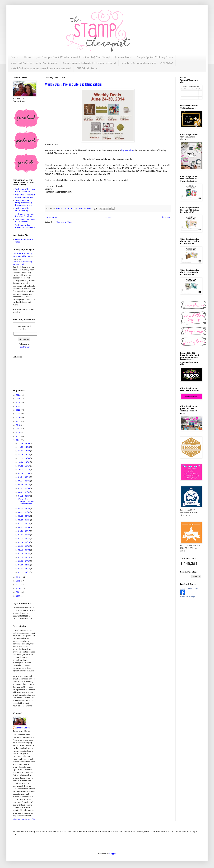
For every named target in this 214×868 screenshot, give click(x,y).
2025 (18, 399)
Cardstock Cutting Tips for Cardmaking (34, 63)
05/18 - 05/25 (24, 520)
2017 (18, 429)
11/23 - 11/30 (24, 447)
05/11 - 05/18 (24, 523)
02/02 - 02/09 (24, 561)
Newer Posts (51, 217)
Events (15, 57)
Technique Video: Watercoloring (23, 209)
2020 (18, 417)
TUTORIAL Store (87, 69)
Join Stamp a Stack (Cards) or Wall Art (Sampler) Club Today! (73, 57)
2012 (18, 581)
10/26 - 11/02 (24, 462)
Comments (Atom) (64, 222)
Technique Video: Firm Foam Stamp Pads (25, 221)
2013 (18, 577)
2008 (18, 596)
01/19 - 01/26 (24, 565)
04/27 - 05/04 (24, 527)
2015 (18, 436)
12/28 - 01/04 (24, 443)
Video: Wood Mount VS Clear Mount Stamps (25, 196)
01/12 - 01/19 (24, 569)
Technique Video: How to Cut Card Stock (25, 190)
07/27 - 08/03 (24, 488)
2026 (18, 395)
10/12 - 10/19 (24, 466)
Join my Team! (123, 57)
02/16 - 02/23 (24, 553)
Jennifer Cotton (23, 728)
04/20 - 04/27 (24, 531)
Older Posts (165, 217)
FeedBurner (24, 347)
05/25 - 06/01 (24, 516)
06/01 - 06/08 (24, 512)
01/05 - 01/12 (24, 572)
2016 (18, 432)
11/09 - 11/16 (24, 455)
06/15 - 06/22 (24, 509)
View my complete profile (24, 819)
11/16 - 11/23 (24, 451)
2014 (18, 440)
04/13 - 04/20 (24, 535)
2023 (18, 406)
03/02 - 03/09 (24, 546)
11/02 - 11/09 (24, 458)
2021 (18, 414)
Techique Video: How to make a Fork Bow (24, 215)
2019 (18, 421)
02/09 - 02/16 (24, 557)
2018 (18, 425)
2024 (18, 402)
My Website (127, 150)
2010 (18, 588)
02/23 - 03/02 (24, 550)
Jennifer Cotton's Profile (190, 588)
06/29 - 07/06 (24, 492)
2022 (18, 410)
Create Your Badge (188, 597)
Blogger (112, 854)
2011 (18, 584)
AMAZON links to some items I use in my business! (41, 69)
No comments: (86, 208)
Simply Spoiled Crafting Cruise (155, 57)
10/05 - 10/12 (24, 469)
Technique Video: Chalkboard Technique (25, 226)
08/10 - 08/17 (24, 485)
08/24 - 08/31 (24, 481)
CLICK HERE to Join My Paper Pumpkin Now (23, 255)
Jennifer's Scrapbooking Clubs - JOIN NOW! (147, 63)
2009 (18, 592)
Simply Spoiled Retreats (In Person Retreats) (89, 63)
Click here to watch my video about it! (23, 263)
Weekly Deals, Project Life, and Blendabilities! (74, 84)
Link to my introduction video (25, 240)
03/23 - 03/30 (24, 539)
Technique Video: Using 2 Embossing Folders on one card (24, 203)
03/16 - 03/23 (24, 542)
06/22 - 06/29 (24, 496)
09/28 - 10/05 (24, 473)
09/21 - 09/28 (24, 477)
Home (28, 57)
